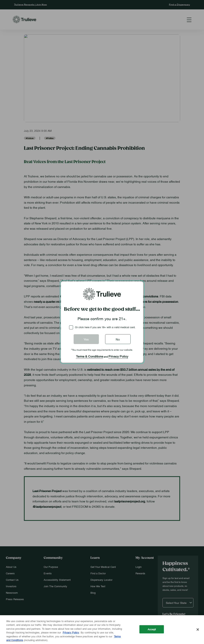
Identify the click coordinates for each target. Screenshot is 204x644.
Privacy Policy (118, 356)
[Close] (198, 630)
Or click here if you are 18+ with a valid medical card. (105, 327)
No (118, 339)
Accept (152, 629)
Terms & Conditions (90, 356)
